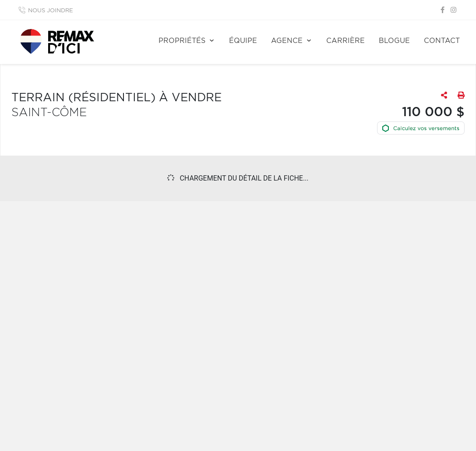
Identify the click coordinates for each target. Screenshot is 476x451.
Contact (442, 41)
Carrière (346, 41)
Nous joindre (51, 11)
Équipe (243, 41)
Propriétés (182, 41)
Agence (287, 41)
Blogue (394, 41)
